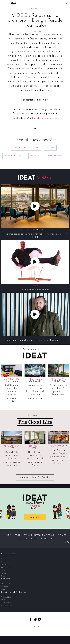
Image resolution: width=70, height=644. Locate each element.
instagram (40, 620)
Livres (3, 589)
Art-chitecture (6, 568)
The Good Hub (6, 603)
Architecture (43, 230)
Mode (12, 448)
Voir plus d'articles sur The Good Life (35, 477)
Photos (3, 576)
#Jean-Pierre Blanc (14, 156)
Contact (23, 539)
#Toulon (35, 156)
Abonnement (36, 539)
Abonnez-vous (35, 517)
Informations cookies (45, 535)
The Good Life (6, 597)
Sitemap (48, 539)
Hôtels (35, 448)
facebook (31, 620)
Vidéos (3, 573)
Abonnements (6, 584)
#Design (50, 148)
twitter (35, 620)
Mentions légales (13, 535)
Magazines (5, 587)
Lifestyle (4, 559)
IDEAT (3, 600)
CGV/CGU (28, 535)
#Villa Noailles (55, 156)
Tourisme (4, 565)
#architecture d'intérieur (26, 148)
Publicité (62, 535)
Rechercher (66, 3)
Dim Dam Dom (7, 606)
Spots (3, 570)
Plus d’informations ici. (44, 118)
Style (64, 446)
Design (4, 562)
